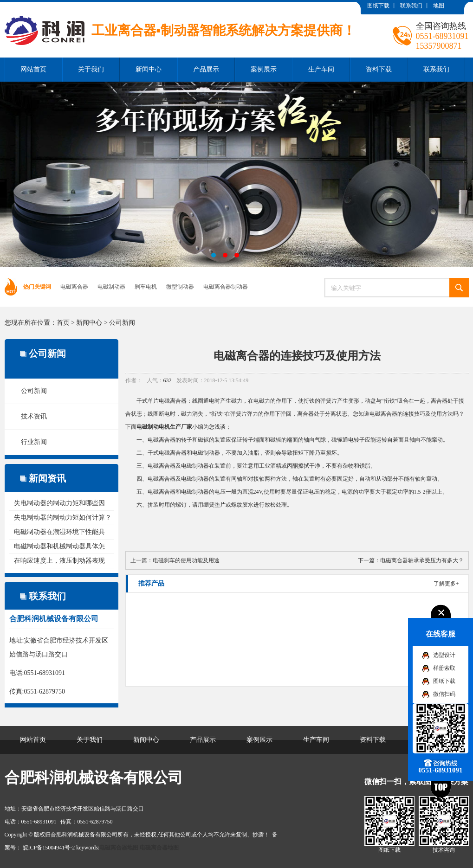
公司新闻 (122, 323)
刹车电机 (146, 287)
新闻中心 (149, 69)
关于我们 (91, 69)
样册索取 (444, 668)
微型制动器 (180, 287)
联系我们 (411, 6)
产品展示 (206, 69)
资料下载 (379, 69)
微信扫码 (444, 694)
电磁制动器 (111, 287)
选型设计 (444, 655)
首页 (63, 323)
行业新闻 (34, 442)
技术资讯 (34, 416)
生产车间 (321, 69)
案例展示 (264, 69)
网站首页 (33, 69)
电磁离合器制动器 (226, 287)
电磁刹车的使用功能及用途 (186, 560)
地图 (439, 6)
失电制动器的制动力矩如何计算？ (63, 518)
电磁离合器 (74, 287)
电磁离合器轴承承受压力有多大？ (422, 560)
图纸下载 (378, 6)
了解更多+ (446, 584)
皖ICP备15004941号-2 (49, 848)
